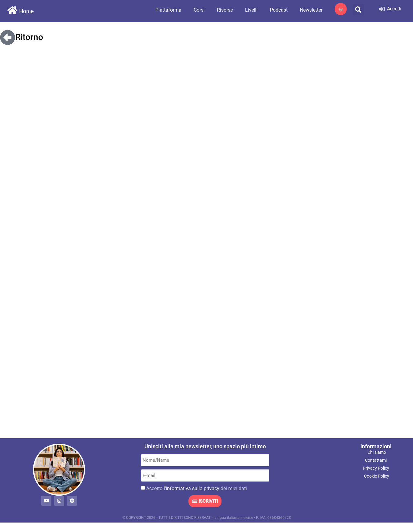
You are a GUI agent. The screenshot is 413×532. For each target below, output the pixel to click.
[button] (358, 10)
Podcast (279, 10)
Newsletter (311, 10)
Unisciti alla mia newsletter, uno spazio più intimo (205, 446)
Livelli (251, 10)
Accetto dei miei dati (197, 488)
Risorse (225, 10)
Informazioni (376, 446)
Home (26, 11)
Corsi (199, 10)
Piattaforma (168, 10)
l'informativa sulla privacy (192, 488)
